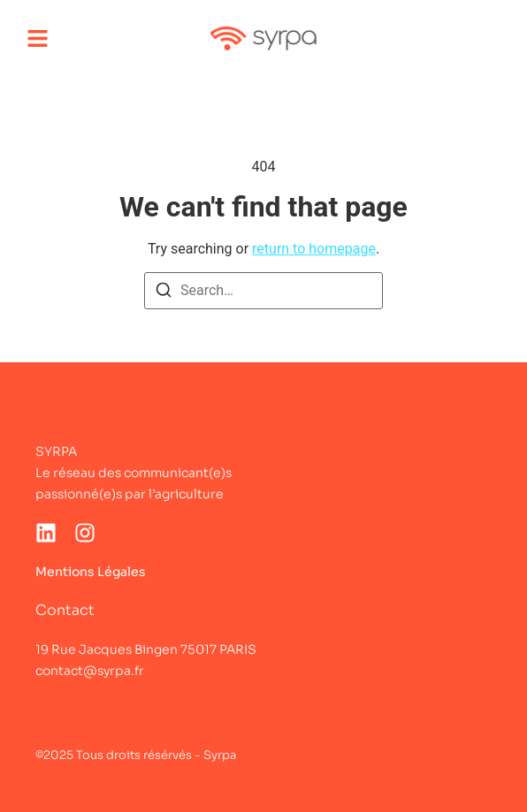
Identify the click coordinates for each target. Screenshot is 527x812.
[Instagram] (85, 533)
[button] (38, 38)
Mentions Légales (91, 572)
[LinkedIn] (46, 533)
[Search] (164, 293)
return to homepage (314, 249)
